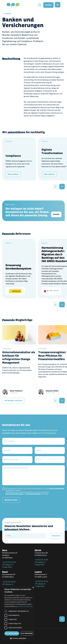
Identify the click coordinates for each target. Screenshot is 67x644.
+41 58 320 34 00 (41, 560)
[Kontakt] (33, 211)
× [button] (33, 588)
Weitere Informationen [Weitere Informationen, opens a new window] (25, 606)
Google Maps (7, 567)
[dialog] (19, 614)
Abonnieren (56, 536)
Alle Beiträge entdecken (13, 401)
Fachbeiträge (6, 349)
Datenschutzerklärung (57, 489)
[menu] (58, 5)
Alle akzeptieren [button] (12, 633)
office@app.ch (8, 565)
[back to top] (62, 619)
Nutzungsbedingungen (34, 494)
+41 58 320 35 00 (41, 581)
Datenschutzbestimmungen (14, 494)
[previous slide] (56, 187)
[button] (19, 638)
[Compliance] (22, 159)
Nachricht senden (11, 500)
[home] (13, 5)
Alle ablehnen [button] (27, 633)
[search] (40, 5)
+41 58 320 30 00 (9, 562)
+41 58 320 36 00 (9, 582)
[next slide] (62, 187)
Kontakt (48, 5)
